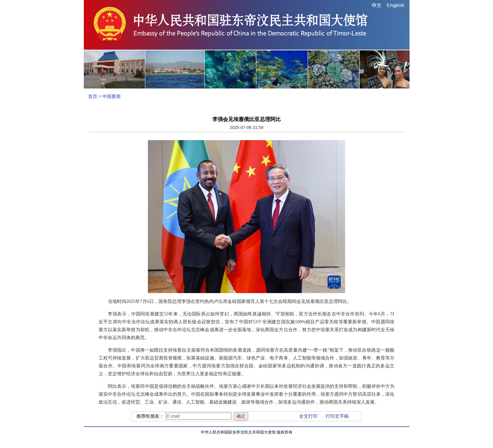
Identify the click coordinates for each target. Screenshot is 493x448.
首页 (93, 97)
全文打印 (308, 416)
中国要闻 (111, 97)
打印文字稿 (337, 416)
